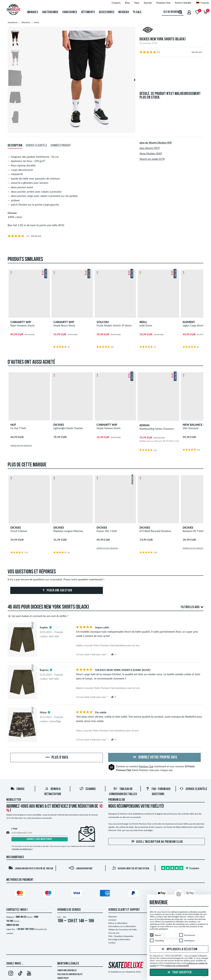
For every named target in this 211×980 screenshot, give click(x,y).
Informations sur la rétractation (122, 926)
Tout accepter (179, 973)
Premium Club (146, 766)
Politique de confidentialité (70, 974)
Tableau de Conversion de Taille (122, 930)
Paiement (112, 917)
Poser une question (57, 591)
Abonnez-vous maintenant (39, 839)
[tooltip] (50, 627)
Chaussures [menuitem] (70, 12)
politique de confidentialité (177, 965)
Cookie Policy (63, 978)
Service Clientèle (193, 789)
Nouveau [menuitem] (124, 12)
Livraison (112, 920)
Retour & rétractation (118, 923)
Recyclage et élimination (119, 939)
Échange (88, 789)
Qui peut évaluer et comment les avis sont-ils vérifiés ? (38, 616)
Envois (17, 789)
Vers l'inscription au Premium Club (157, 842)
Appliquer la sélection (179, 949)
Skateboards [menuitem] (50, 12)
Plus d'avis (57, 758)
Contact (112, 943)
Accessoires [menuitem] (107, 12)
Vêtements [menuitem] (88, 12)
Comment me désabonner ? (22, 849)
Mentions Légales (68, 964)
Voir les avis (197, 52)
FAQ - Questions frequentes (121, 936)
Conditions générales (67, 971)
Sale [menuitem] (137, 12)
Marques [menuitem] (33, 12)
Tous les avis (114, 933)
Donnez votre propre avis (155, 757)
